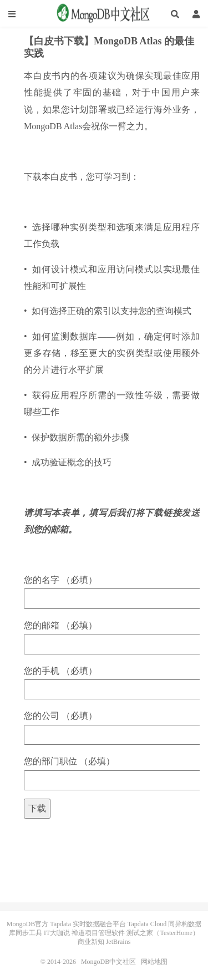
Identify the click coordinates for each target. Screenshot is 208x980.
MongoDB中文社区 (104, 14)
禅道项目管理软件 (98, 933)
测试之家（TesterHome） (163, 933)
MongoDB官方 (27, 924)
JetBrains (118, 942)
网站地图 (154, 962)
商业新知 (91, 942)
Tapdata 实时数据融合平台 (88, 924)
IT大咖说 (57, 933)
